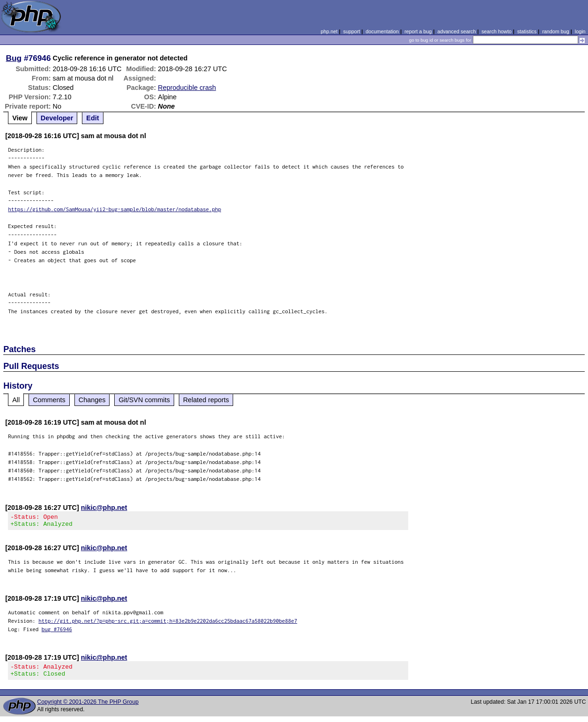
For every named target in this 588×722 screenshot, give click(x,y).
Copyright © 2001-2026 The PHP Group (88, 707)
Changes (92, 400)
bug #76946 (57, 632)
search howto (496, 31)
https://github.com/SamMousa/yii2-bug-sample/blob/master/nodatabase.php (114, 209)
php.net (329, 31)
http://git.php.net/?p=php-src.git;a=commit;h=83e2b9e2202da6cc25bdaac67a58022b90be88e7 (168, 623)
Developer (57, 118)
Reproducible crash (187, 88)
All (16, 400)
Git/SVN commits (144, 400)
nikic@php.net (104, 508)
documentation (382, 31)
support (352, 31)
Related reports (206, 400)
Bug (14, 58)
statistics (527, 31)
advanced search (456, 31)
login (580, 31)
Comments (49, 400)
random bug (556, 31)
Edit (92, 118)
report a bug (418, 31)
